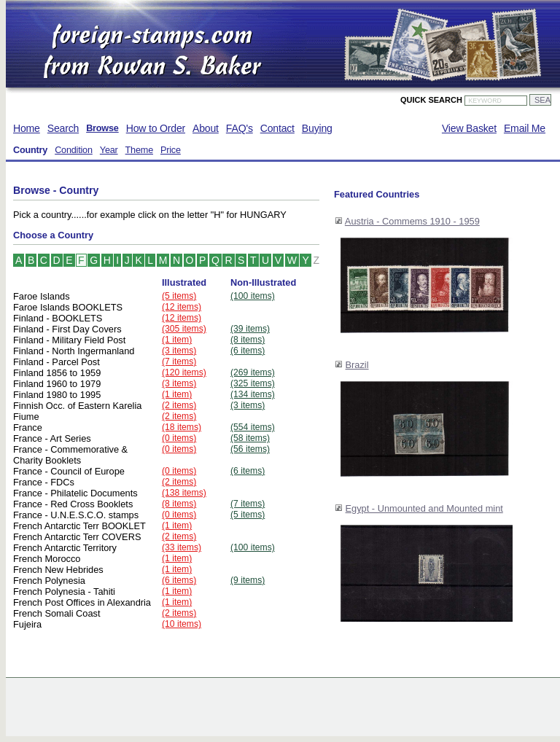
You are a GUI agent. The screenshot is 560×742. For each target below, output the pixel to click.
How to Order (156, 128)
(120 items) (184, 372)
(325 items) (253, 383)
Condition (74, 150)
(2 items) (179, 405)
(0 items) (179, 438)
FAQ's (240, 128)
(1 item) (177, 340)
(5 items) (179, 296)
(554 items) (253, 427)
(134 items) (253, 394)
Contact (277, 128)
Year (109, 150)
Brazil (357, 365)
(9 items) (248, 580)
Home (27, 128)
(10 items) (182, 624)
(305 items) (184, 329)
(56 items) (250, 449)
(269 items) (253, 372)
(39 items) (250, 329)
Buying (317, 128)
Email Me (525, 128)
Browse (102, 128)
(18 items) (182, 427)
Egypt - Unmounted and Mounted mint (424, 508)
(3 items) (179, 351)
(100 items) (253, 296)
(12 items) (182, 307)
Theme (139, 150)
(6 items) (248, 351)
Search (63, 128)
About (206, 128)
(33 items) (182, 547)
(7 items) (179, 362)
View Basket (469, 128)
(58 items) (250, 438)
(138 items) (184, 493)
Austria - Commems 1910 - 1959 (412, 221)
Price (171, 150)
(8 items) (248, 340)
